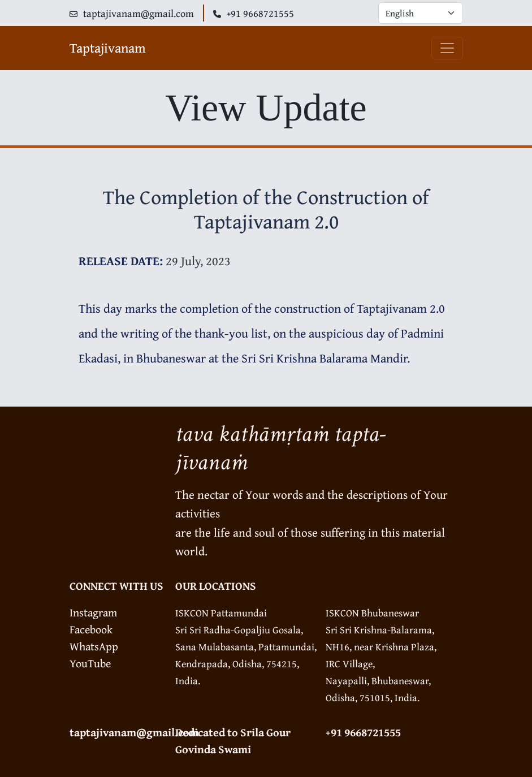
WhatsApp (94, 646)
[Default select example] (421, 13)
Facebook (91, 629)
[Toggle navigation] (447, 48)
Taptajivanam (108, 48)
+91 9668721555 (363, 732)
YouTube (90, 663)
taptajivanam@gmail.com (134, 732)
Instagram (93, 612)
